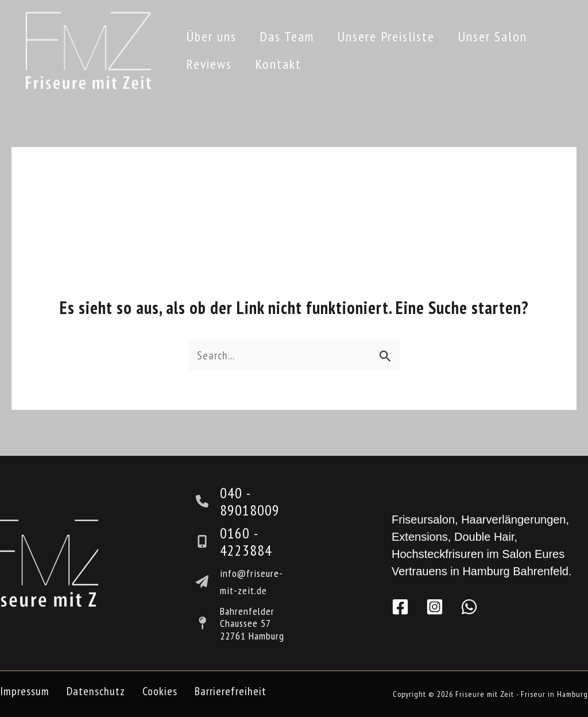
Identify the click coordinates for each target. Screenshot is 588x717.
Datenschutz (96, 691)
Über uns (211, 36)
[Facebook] (400, 607)
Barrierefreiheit (231, 691)
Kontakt (278, 64)
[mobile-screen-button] (208, 541)
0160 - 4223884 (246, 542)
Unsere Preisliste (386, 36)
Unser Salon (492, 36)
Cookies (160, 691)
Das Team (287, 36)
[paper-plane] (208, 582)
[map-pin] (208, 623)
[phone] (208, 501)
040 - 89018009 (250, 501)
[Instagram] (435, 607)
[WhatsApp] (469, 607)
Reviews (209, 64)
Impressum (25, 691)
